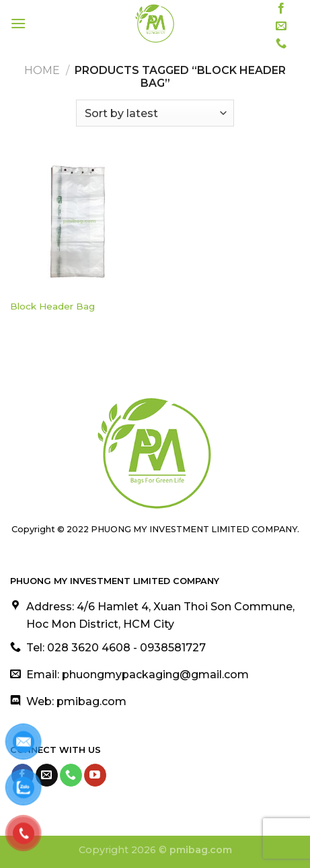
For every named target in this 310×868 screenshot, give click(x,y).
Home (42, 70)
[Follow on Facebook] (281, 9)
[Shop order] (155, 113)
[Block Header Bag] (79, 223)
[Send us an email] (281, 26)
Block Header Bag (52, 306)
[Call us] (281, 44)
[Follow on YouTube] (95, 775)
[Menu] (18, 23)
